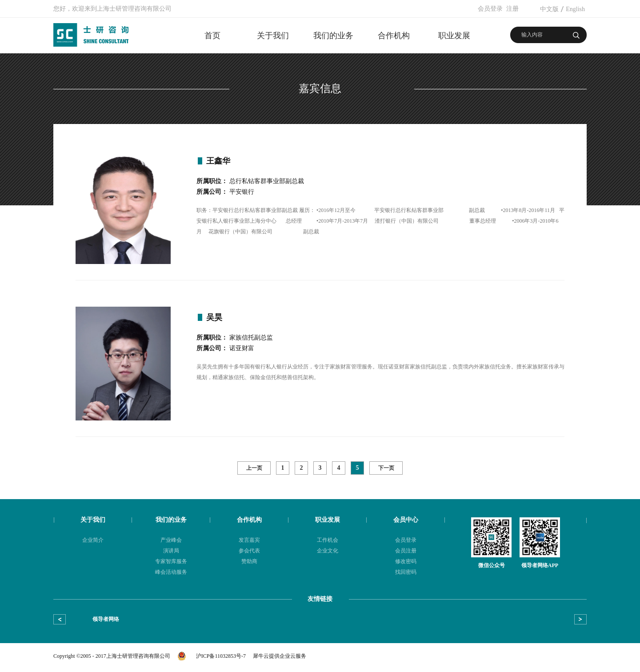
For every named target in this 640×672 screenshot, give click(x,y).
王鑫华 (218, 161)
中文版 (549, 9)
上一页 (254, 468)
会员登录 (490, 9)
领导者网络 (106, 619)
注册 (512, 9)
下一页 (386, 468)
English (575, 9)
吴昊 (214, 317)
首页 (212, 36)
